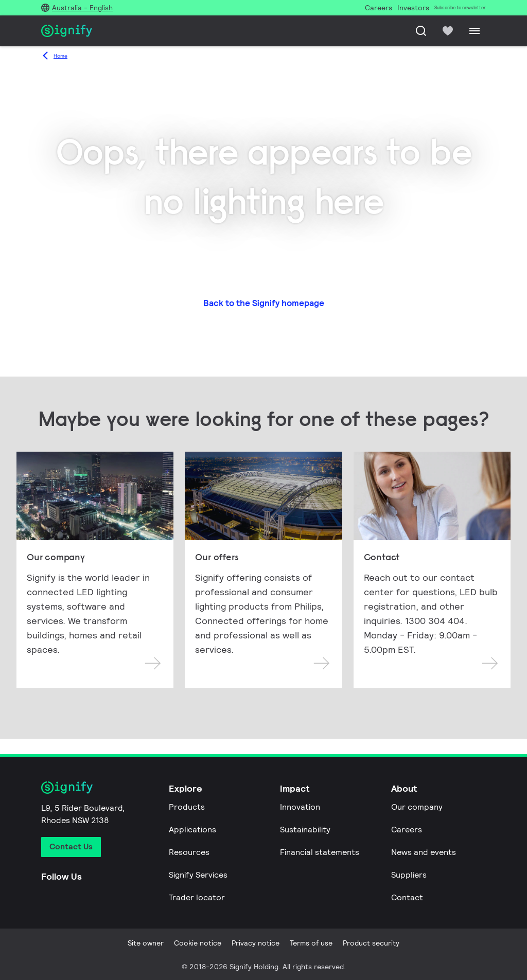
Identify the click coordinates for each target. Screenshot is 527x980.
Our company (417, 807)
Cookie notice (198, 943)
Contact (407, 897)
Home (60, 56)
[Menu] (475, 31)
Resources (189, 852)
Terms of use (311, 943)
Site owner (146, 943)
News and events (424, 852)
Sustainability (305, 830)
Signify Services (198, 875)
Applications (192, 830)
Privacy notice (256, 943)
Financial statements (320, 852)
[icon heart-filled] (448, 31)
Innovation (300, 807)
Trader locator (197, 897)
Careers (407, 830)
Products (187, 807)
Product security (371, 943)
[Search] (421, 31)
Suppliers (409, 875)
